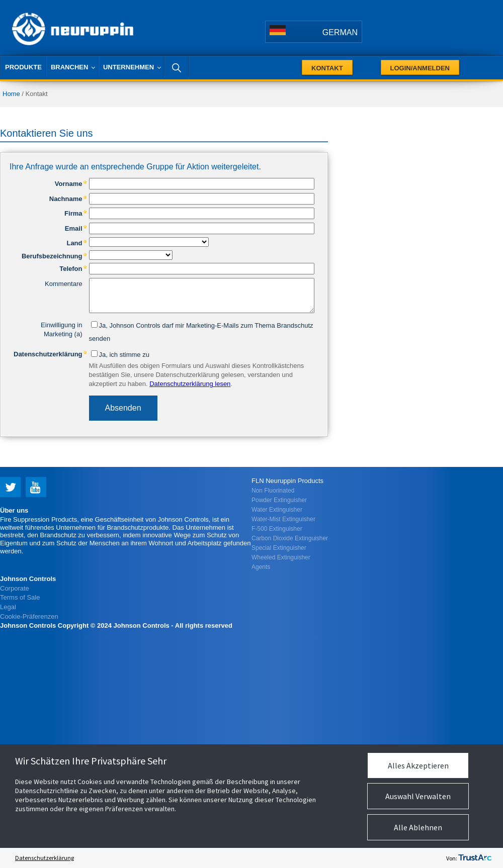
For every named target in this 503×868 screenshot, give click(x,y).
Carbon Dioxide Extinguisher (290, 538)
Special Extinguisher (279, 548)
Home (11, 94)
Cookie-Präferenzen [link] (29, 616)
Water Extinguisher (277, 510)
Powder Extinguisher (279, 500)
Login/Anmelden (420, 68)
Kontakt (327, 68)
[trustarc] (475, 858)
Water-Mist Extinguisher (283, 519)
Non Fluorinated (273, 491)
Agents (261, 567)
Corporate (15, 588)
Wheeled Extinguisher (281, 557)
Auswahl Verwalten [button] (418, 796)
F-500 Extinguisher (277, 529)
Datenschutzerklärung (45, 858)
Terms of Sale (20, 597)
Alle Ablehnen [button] (418, 827)
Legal (8, 607)
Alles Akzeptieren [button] (418, 765)
